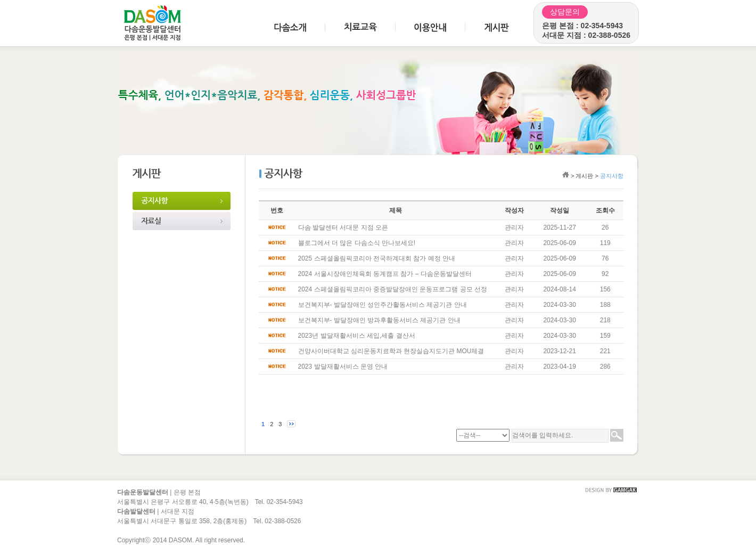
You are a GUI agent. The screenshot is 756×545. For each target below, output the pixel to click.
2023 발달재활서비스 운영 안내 (343, 367)
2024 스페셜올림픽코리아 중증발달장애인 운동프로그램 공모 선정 (393, 289)
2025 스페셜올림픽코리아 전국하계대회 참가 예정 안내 (377, 258)
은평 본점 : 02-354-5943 (582, 26)
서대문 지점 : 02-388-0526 (586, 35)
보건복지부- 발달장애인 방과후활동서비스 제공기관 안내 (379, 320)
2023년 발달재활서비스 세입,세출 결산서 (357, 336)
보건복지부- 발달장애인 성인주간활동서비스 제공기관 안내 (383, 305)
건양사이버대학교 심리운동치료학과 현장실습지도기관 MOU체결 (391, 351)
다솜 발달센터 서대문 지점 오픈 (343, 227)
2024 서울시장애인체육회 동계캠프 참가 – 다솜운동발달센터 (385, 274)
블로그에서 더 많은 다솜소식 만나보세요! (357, 243)
